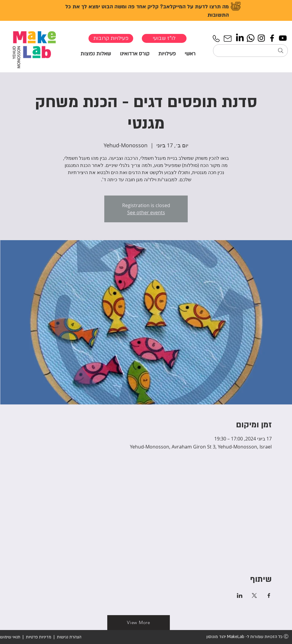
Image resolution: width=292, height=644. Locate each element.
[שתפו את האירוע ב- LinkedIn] (240, 595)
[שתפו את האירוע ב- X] (254, 595)
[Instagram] (261, 38)
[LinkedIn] (240, 38)
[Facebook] (272, 38)
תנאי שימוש (10, 637)
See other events (146, 212)
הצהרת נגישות (69, 637)
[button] (167, 53)
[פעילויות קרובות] (111, 38)
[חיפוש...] (250, 51)
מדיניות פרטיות (39, 637)
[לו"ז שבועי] (164, 38)
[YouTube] (283, 38)
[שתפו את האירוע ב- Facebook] (269, 595)
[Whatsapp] (251, 38)
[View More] (139, 623)
